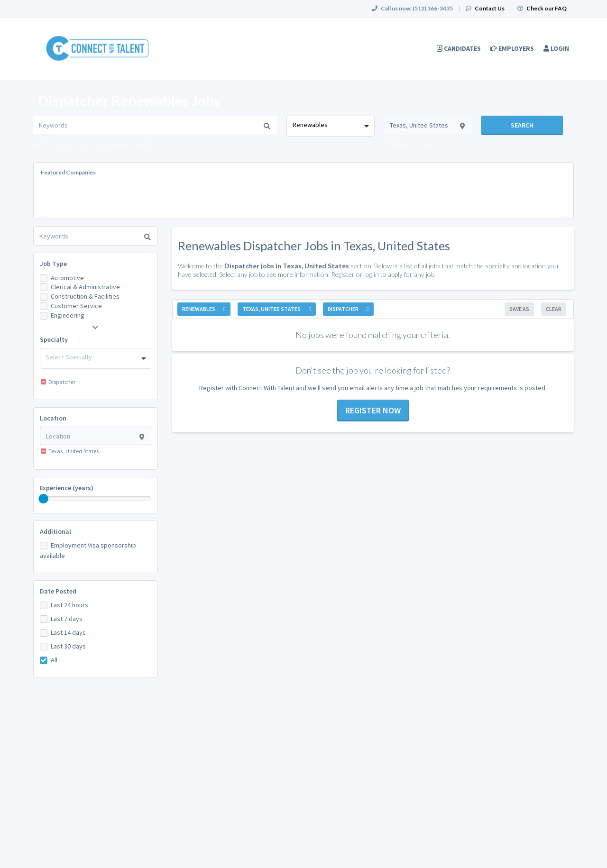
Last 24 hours (69, 605)
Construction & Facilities (85, 296)
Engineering (68, 315)
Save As (519, 309)
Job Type (53, 264)
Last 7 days (67, 619)
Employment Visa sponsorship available (88, 550)
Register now (373, 410)
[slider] (44, 499)
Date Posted (58, 591)
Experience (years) (67, 488)
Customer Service (76, 306)
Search (522, 125)
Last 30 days (68, 646)
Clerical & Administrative (85, 287)
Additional (55, 531)
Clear (554, 309)
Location (53, 418)
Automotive (67, 278)
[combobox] (330, 126)
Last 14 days (68, 632)
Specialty (54, 339)
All (54, 660)
